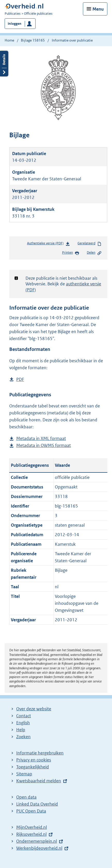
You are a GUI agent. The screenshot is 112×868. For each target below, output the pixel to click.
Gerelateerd (90, 244)
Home (9, 40)
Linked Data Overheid (37, 804)
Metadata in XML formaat (41, 439)
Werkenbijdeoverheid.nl (39, 848)
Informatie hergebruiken (40, 753)
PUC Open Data (31, 811)
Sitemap (24, 774)
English (23, 723)
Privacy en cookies (34, 760)
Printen (71, 253)
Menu (98, 9)
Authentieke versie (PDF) (49, 244)
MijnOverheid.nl (32, 827)
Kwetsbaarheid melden (39, 781)
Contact (24, 716)
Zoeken (23, 737)
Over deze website (34, 709)
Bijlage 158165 (33, 40)
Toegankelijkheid (33, 767)
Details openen (4, 64)
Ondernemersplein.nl (37, 841)
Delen (94, 253)
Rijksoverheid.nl (31, 834)
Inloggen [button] (15, 24)
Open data (26, 797)
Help (21, 730)
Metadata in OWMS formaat (44, 445)
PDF (20, 379)
